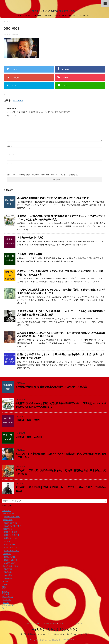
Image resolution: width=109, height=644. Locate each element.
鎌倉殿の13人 (9, 514)
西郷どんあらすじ (12, 560)
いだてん (7, 541)
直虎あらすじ (10, 572)
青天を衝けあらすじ (13, 526)
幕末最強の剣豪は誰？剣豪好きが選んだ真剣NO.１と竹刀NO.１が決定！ (54, 198)
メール (11, 155)
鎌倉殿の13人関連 (12, 517)
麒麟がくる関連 (11, 532)
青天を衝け (8, 520)
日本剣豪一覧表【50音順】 (31, 254)
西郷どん (7, 554)
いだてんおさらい (12, 548)
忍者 (4, 589)
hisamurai (18, 101)
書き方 (6, 603)
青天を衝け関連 (11, 523)
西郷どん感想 (10, 563)
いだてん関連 (10, 544)
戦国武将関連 (7, 605)
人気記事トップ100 (50, 624)
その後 (5, 584)
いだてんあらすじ (12, 551)
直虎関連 (8, 569)
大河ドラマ (7, 511)
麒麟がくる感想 (11, 538)
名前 (10, 146)
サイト (10, 163)
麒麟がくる (8, 529)
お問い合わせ (78, 624)
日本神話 (6, 594)
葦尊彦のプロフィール (34, 624)
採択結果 (7, 600)
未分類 (5, 608)
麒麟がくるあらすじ (13, 535)
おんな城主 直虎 (11, 566)
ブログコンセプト (65, 624)
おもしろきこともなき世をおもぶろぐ (54, 11)
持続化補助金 (7, 597)
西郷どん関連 (10, 557)
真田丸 (6, 582)
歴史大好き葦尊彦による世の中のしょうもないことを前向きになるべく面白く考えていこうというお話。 (54, 634)
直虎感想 (8, 575)
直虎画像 (8, 578)
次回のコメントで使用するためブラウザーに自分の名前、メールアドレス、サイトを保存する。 (43, 175)
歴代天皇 (6, 592)
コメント (12, 116)
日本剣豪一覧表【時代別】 (31, 238)
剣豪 (4, 587)
